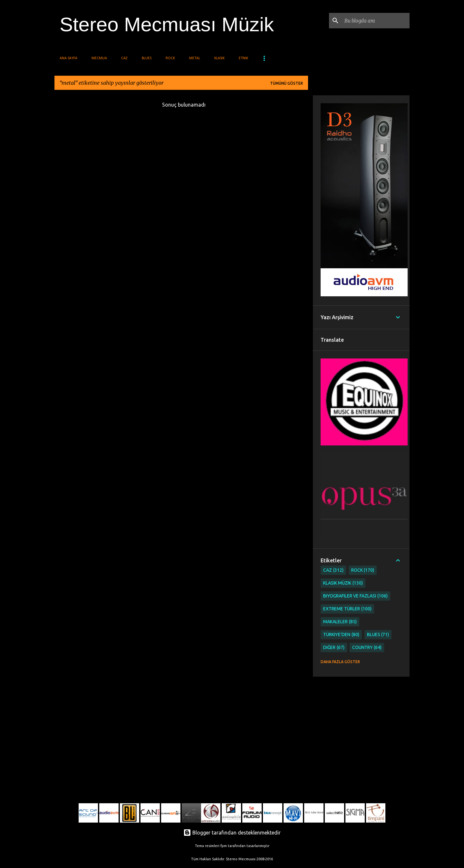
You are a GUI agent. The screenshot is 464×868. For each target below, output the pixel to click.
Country (367, 648)
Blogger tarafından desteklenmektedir (232, 833)
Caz (124, 58)
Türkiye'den (341, 635)
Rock (170, 58)
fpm (224, 846)
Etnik (243, 58)
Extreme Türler (347, 609)
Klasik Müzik (343, 583)
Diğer (334, 648)
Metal (195, 58)
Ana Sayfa (68, 58)
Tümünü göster (286, 83)
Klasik (219, 58)
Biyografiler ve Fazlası (355, 596)
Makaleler (340, 622)
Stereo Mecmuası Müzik (167, 24)
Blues (147, 58)
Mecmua (99, 58)
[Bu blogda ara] (376, 21)
